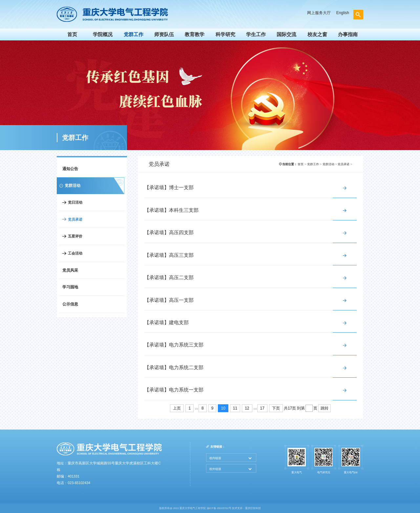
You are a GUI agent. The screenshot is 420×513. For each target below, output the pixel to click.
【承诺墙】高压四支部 (169, 233)
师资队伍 (164, 34)
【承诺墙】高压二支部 (169, 278)
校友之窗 (317, 34)
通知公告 (70, 169)
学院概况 (103, 34)
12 (247, 408)
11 (235, 408)
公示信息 (70, 304)
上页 (177, 408)
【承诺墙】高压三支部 (169, 255)
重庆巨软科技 (253, 508)
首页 (72, 34)
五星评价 (75, 236)
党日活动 (75, 202)
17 (262, 408)
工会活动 (75, 253)
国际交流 (286, 34)
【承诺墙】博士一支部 (169, 188)
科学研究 (225, 34)
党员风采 (70, 270)
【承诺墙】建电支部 (167, 323)
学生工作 (256, 34)
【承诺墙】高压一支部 (169, 300)
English (343, 13)
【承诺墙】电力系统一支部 (174, 390)
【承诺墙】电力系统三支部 (174, 345)
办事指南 (348, 34)
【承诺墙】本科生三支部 (171, 210)
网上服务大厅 (319, 13)
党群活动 (328, 164)
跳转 (325, 408)
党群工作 (134, 34)
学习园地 (70, 287)
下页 (276, 408)
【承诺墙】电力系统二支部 (174, 368)
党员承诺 (75, 219)
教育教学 (195, 34)
